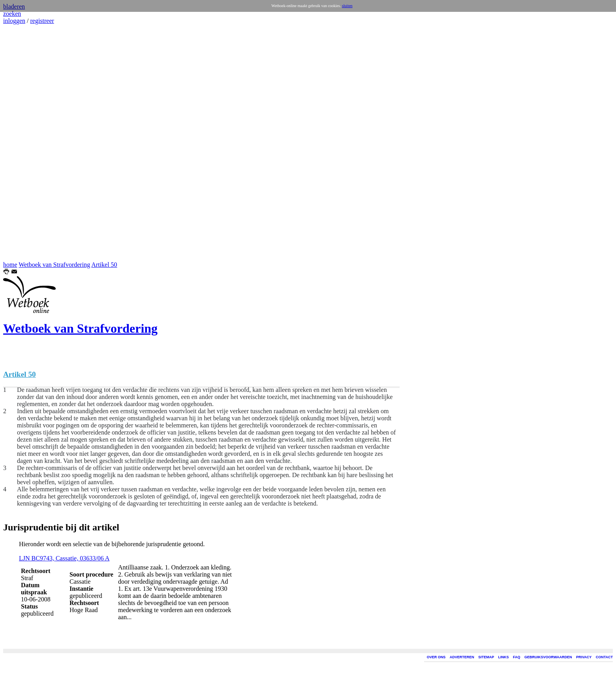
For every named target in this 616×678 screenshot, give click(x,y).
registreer (42, 21)
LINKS (504, 657)
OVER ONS (436, 657)
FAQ (517, 657)
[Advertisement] (27, 143)
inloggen (14, 21)
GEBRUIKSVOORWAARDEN (548, 657)
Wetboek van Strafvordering (54, 265)
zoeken (12, 14)
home (10, 265)
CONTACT (604, 657)
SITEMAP (486, 657)
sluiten (347, 6)
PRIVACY (584, 657)
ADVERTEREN (462, 657)
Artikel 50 (104, 265)
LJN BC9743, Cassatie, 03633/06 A (64, 558)
